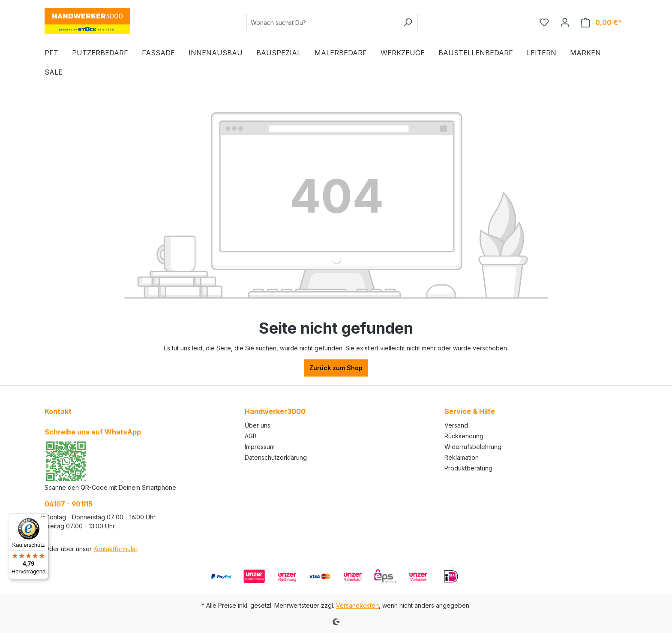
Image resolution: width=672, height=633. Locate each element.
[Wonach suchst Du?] (322, 23)
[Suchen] (408, 23)
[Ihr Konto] (565, 22)
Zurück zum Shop (336, 368)
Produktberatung (468, 468)
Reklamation (462, 457)
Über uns (258, 425)
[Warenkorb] (601, 23)
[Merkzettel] (544, 22)
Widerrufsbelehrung (473, 447)
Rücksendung (464, 436)
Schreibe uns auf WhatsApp (93, 432)
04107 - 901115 (69, 504)
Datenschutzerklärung (276, 457)
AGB (251, 436)
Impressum (260, 447)
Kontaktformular (115, 549)
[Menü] (43, 518)
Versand (456, 425)
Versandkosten (357, 605)
